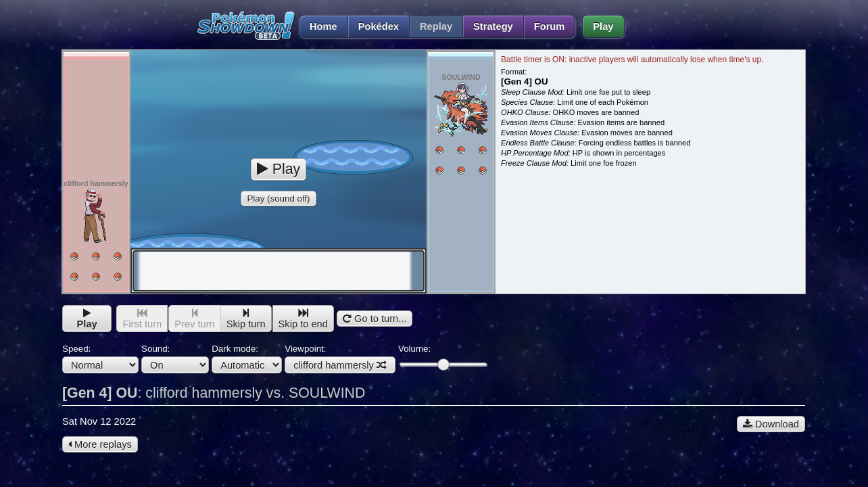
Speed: (100, 358)
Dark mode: (247, 358)
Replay (436, 26)
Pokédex (379, 26)
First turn (142, 319)
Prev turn (194, 319)
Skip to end (303, 319)
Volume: (442, 357)
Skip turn (246, 319)
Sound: (175, 358)
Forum (550, 26)
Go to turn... (375, 319)
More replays (100, 444)
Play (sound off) (278, 199)
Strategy (493, 26)
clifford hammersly (340, 365)
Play (603, 26)
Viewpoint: (340, 358)
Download (771, 424)
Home (318, 26)
